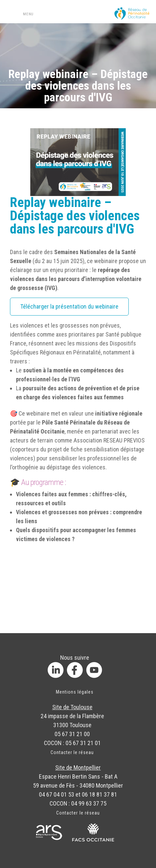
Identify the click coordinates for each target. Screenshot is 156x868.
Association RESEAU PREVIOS (109, 440)
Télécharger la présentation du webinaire (69, 306)
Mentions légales (75, 692)
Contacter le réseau (72, 752)
